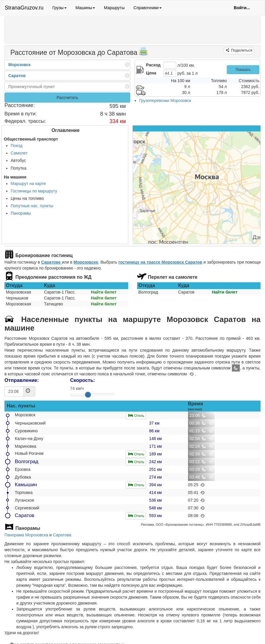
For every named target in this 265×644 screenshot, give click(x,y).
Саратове (52, 262)
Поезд (17, 146)
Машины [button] (85, 8)
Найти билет (104, 292)
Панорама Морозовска (26, 535)
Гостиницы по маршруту (34, 191)
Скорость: (83, 380)
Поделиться (241, 50)
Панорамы (21, 213)
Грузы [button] (60, 8)
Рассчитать (67, 98)
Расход (153, 65)
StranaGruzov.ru (24, 8)
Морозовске (86, 262)
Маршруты (114, 8)
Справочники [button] (148, 8)
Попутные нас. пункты (32, 206)
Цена (151, 73)
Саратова (62, 535)
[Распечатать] (143, 53)
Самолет (19, 153)
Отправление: (22, 380)
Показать (243, 70)
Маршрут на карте (28, 184)
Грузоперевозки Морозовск (165, 101)
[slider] (88, 395)
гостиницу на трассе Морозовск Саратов (160, 262)
